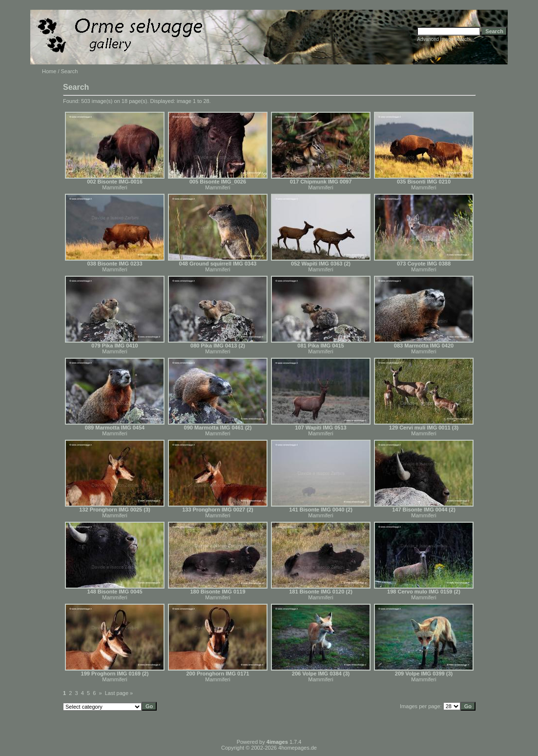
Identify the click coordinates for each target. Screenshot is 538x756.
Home (49, 71)
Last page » (119, 693)
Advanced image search (443, 39)
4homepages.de (298, 748)
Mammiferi (114, 187)
